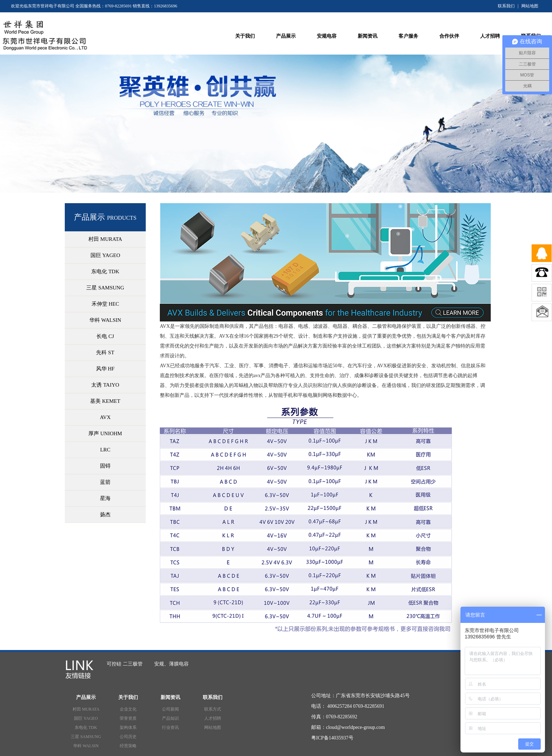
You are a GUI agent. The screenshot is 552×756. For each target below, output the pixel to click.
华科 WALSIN (86, 746)
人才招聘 (213, 718)
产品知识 (170, 718)
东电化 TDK (86, 727)
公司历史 (128, 737)
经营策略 (128, 746)
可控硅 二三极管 (125, 664)
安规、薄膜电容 (171, 664)
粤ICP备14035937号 (332, 738)
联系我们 (506, 6)
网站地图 (530, 6)
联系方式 (213, 709)
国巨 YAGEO (86, 718)
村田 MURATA (86, 709)
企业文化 (128, 709)
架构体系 (128, 727)
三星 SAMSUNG (86, 737)
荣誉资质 (128, 718)
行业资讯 (170, 727)
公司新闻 (170, 709)
